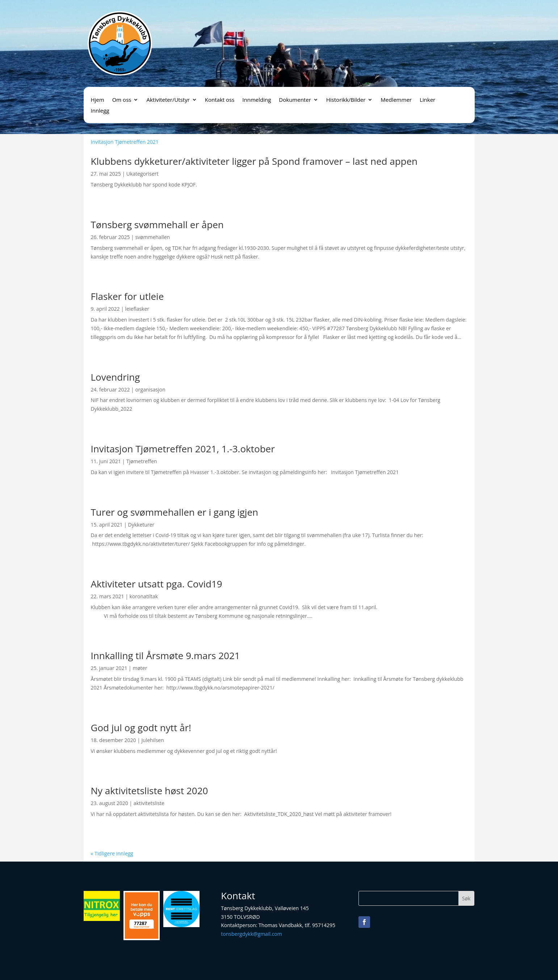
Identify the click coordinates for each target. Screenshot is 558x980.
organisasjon (150, 390)
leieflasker (137, 309)
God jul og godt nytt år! (141, 728)
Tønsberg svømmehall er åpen (157, 225)
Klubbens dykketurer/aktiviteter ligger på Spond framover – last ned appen (254, 161)
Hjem (98, 100)
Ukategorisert (142, 174)
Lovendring (116, 377)
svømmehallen (152, 237)
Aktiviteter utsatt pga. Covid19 (157, 584)
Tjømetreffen (142, 461)
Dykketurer (141, 525)
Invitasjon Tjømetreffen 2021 (125, 142)
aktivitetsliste (149, 803)
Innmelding (257, 100)
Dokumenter (295, 100)
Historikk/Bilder (346, 100)
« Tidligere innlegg (112, 853)
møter (140, 668)
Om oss (122, 100)
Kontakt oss (220, 100)
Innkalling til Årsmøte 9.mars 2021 (165, 656)
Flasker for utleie (127, 296)
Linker (427, 100)
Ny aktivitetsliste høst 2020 (150, 791)
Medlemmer (396, 100)
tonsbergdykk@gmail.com (251, 934)
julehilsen (153, 740)
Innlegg (100, 111)
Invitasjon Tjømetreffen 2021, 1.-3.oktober (183, 449)
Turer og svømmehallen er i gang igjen (175, 512)
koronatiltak (144, 596)
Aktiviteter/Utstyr (168, 100)
